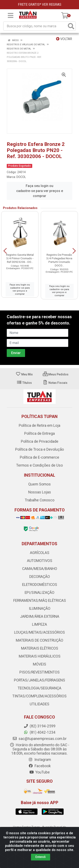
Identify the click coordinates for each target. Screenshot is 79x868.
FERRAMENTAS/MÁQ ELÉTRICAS (40, 601)
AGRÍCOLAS (40, 553)
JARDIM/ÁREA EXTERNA (40, 616)
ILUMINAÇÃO (40, 609)
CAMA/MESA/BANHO (40, 569)
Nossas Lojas (40, 492)
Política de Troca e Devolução (39, 449)
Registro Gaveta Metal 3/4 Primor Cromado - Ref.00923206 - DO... (20, 258)
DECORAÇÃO (40, 577)
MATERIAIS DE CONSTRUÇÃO (39, 640)
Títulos (24, 383)
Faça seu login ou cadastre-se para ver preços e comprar (40, 191)
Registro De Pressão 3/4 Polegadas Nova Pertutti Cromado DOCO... (59, 260)
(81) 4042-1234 (39, 732)
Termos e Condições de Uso (39, 465)
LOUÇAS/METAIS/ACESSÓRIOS (39, 632)
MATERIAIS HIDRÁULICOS (40, 656)
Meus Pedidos (56, 374)
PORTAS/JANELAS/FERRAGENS (39, 680)
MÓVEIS (39, 664)
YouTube (39, 772)
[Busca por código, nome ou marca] (35, 26)
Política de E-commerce (39, 457)
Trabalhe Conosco (40, 500)
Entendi (41, 857)
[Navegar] (5, 251)
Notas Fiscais (55, 383)
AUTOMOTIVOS (40, 561)
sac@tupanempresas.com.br (39, 739)
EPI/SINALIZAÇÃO (39, 593)
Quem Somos (39, 484)
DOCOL (21, 177)
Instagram (40, 760)
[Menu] (11, 16)
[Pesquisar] (71, 26)
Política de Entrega (39, 433)
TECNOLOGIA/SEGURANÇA (39, 688)
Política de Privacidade (40, 441)
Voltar (64, 39)
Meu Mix (24, 374)
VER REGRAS (52, 5)
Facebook (40, 766)
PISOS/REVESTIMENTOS (39, 672)
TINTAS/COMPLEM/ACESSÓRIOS (39, 696)
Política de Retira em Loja (39, 426)
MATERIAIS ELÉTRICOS (40, 648)
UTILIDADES (39, 704)
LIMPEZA (39, 624)
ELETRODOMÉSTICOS (40, 585)
